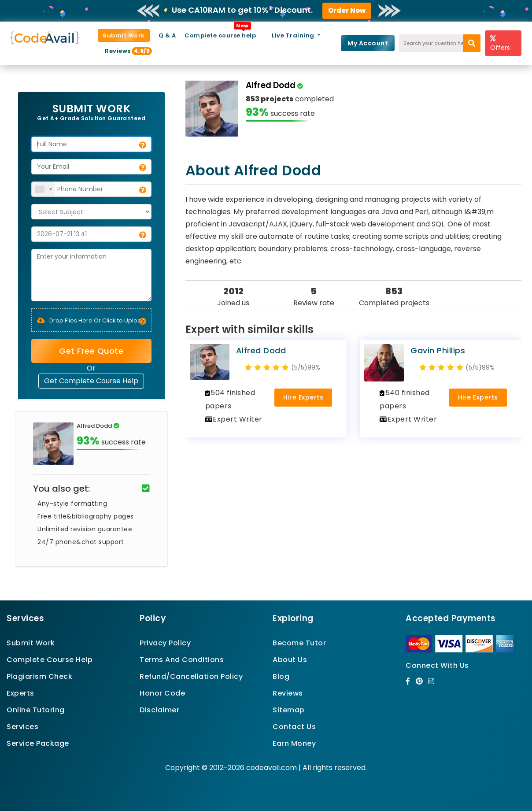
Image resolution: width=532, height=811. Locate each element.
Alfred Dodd (261, 350)
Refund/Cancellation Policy (191, 676)
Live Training (294, 35)
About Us (290, 660)
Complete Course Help (50, 660)
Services (22, 727)
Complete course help (220, 35)
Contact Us (294, 727)
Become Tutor (299, 643)
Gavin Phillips (438, 350)
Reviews (121, 51)
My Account (368, 43)
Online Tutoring (36, 710)
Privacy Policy (165, 643)
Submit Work (124, 35)
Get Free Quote (91, 351)
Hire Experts (303, 397)
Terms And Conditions (182, 660)
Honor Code (162, 693)
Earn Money (294, 743)
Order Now (347, 10)
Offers (500, 43)
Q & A (167, 35)
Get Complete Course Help (91, 381)
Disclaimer (159, 710)
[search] (472, 43)
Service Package (38, 743)
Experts (20, 693)
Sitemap (289, 710)
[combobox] (43, 189)
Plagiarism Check (39, 676)
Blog (281, 676)
